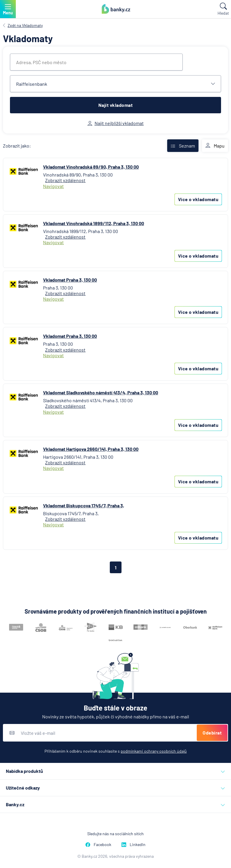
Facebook (98, 844)
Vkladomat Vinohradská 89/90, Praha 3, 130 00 (91, 167)
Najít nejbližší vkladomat (116, 123)
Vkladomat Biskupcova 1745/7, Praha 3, (84, 505)
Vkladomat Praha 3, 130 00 (70, 280)
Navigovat (53, 186)
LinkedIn (134, 844)
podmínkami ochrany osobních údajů (154, 751)
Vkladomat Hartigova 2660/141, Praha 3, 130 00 (91, 449)
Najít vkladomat (116, 105)
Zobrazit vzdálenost (65, 180)
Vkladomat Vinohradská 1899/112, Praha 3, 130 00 (94, 223)
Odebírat (212, 733)
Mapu (215, 146)
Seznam (183, 146)
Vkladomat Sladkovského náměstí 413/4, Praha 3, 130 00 (101, 392)
